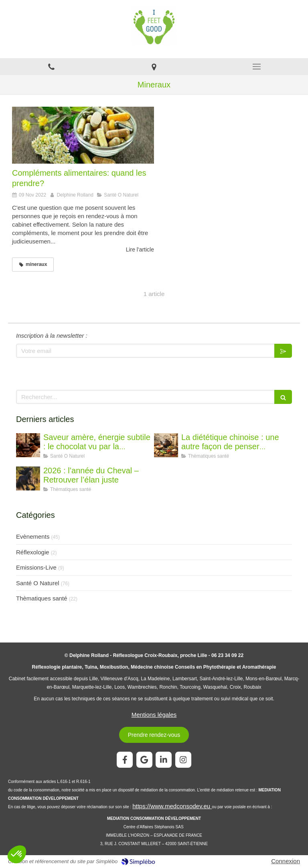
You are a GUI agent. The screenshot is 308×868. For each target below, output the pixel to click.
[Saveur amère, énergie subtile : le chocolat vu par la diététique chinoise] (28, 445)
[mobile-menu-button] (257, 67)
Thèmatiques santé (42, 598)
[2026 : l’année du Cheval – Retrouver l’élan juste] (28, 479)
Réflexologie (33, 552)
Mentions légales (154, 715)
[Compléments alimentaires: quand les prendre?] (83, 135)
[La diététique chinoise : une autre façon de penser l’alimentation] (166, 445)
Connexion (286, 861)
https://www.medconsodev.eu (172, 806)
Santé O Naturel (38, 583)
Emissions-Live (36, 567)
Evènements (33, 536)
